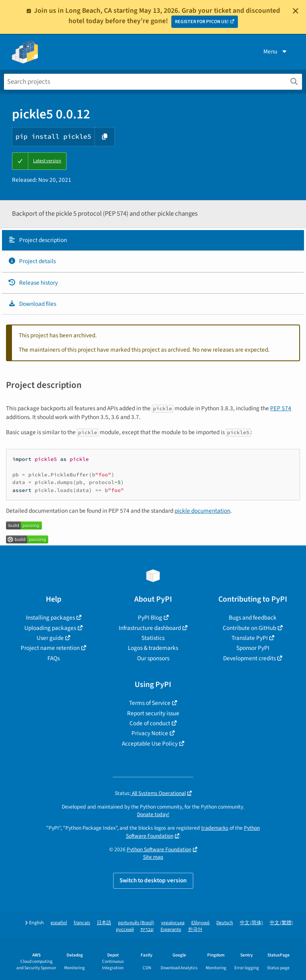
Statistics (153, 638)
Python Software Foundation (159, 849)
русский (125, 930)
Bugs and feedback (253, 618)
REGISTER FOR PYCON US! (202, 22)
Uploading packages (50, 628)
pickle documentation (202, 511)
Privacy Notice (150, 733)
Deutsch (225, 923)
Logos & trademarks (153, 648)
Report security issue (153, 713)
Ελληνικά (200, 923)
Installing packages (50, 618)
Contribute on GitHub (249, 628)
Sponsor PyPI (253, 648)
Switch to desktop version (153, 880)
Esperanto (171, 930)
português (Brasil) (136, 923)
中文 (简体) (251, 923)
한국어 (195, 930)
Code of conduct (150, 723)
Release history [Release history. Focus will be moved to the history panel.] (33, 283)
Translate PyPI (250, 638)
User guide (50, 638)
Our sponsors (153, 658)
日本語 (104, 923)
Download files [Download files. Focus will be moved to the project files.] (32, 304)
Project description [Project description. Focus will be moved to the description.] (37, 240)
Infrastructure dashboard (150, 628)
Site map (153, 857)
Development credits (249, 658)
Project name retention (50, 648)
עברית (147, 930)
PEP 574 (281, 408)
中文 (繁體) (281, 923)
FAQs (54, 658)
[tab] (153, 240)
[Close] (296, 11)
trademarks (215, 828)
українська (173, 923)
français (82, 923)
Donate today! (153, 814)
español (59, 923)
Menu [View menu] (276, 51)
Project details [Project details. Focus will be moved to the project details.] (32, 261)
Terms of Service (150, 703)
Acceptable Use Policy (150, 744)
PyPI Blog (150, 618)
